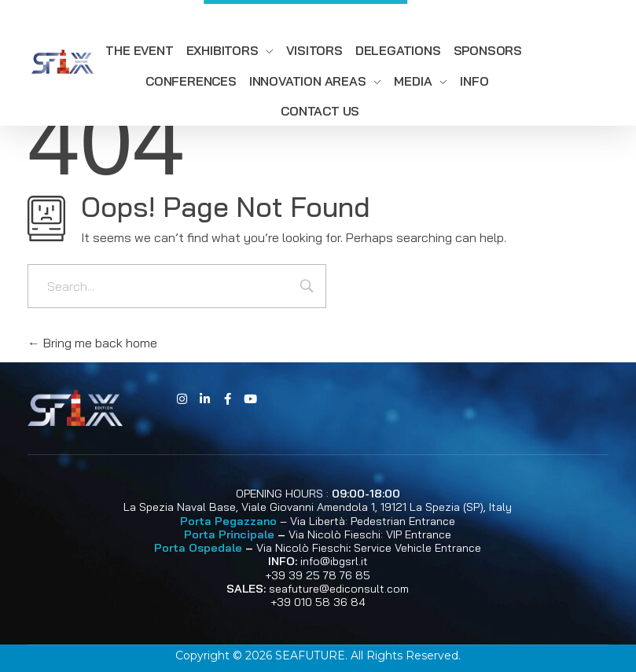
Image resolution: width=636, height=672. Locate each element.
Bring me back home (92, 343)
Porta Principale (229, 534)
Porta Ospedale (198, 548)
